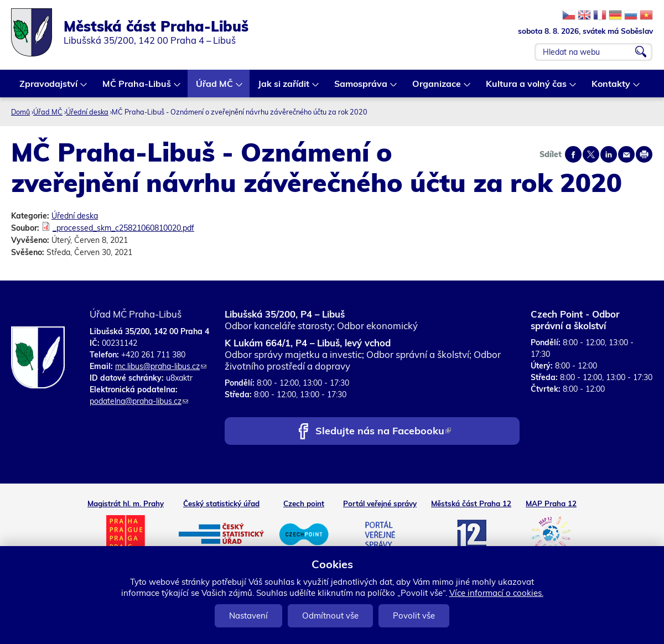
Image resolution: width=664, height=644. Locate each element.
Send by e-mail (626, 154)
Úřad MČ (215, 88)
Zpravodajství (49, 88)
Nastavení (248, 616)
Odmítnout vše (330, 616)
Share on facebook (573, 154)
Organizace (437, 88)
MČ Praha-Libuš (137, 88)
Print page (644, 154)
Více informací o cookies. (496, 593)
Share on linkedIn (609, 154)
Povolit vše (414, 616)
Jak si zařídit (284, 88)
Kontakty (611, 88)
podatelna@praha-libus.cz (139, 401)
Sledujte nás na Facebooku (383, 432)
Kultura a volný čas (527, 88)
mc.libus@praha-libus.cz (161, 366)
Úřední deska (87, 112)
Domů (20, 112)
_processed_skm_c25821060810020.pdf (123, 228)
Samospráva (361, 88)
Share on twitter (591, 154)
